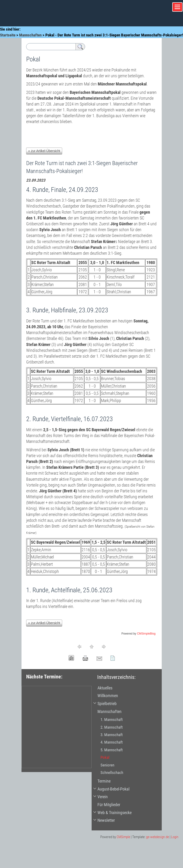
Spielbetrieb (107, 704)
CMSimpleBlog (146, 634)
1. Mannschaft (112, 720)
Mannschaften (30, 35)
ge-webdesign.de (158, 837)
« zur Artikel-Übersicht (44, 151)
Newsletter (106, 820)
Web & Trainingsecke (115, 813)
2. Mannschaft (112, 727)
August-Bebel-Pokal (113, 789)
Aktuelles (105, 688)
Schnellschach (112, 773)
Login (175, 837)
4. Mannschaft (112, 742)
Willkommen (108, 696)
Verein (103, 797)
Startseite (8, 35)
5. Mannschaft (112, 750)
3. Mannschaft (112, 735)
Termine (104, 781)
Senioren (107, 765)
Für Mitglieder (109, 805)
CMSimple (123, 837)
